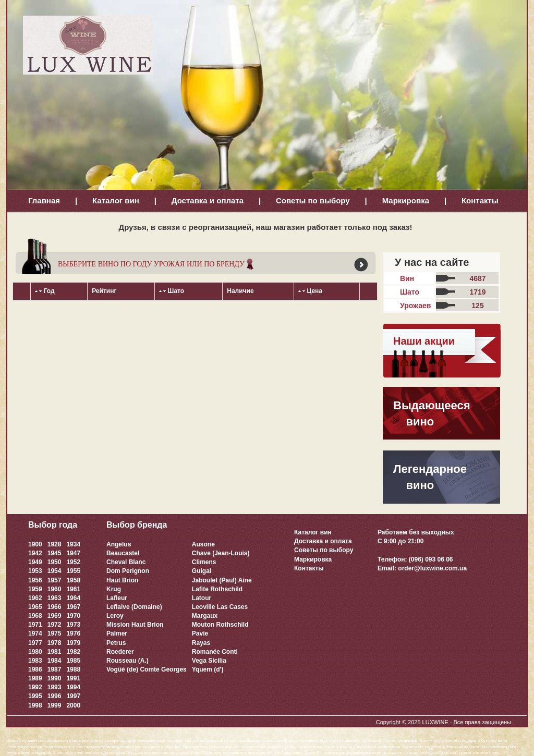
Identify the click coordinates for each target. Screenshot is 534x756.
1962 (35, 598)
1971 (35, 625)
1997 (73, 696)
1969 (54, 616)
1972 (54, 625)
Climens (204, 562)
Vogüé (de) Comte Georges (147, 669)
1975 (54, 633)
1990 (54, 678)
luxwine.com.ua (403, 753)
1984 (54, 661)
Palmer (117, 633)
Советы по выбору (313, 200)
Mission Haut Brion (135, 625)
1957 (54, 580)
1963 (54, 598)
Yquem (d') (208, 669)
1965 (35, 607)
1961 (73, 589)
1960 (54, 589)
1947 (73, 553)
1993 (54, 687)
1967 (73, 607)
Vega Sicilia (209, 661)
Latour (202, 598)
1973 (73, 625)
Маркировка (406, 200)
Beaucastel (123, 553)
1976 (73, 633)
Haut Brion (122, 580)
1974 (35, 633)
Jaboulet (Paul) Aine (222, 580)
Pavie (200, 633)
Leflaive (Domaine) (134, 607)
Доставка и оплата (208, 200)
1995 (35, 696)
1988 (73, 669)
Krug (114, 589)
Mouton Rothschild (220, 625)
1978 (54, 643)
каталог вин (220, 747)
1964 (73, 598)
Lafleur (117, 598)
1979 (73, 643)
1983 (35, 661)
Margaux (205, 616)
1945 (54, 553)
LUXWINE (435, 722)
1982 (73, 652)
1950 (54, 562)
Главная (44, 200)
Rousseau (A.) (128, 661)
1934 (73, 544)
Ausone (203, 544)
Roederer (120, 652)
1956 (35, 580)
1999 (54, 705)
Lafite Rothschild (217, 589)
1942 (35, 553)
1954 (54, 571)
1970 (73, 616)
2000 (73, 705)
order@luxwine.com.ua (432, 568)
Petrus (116, 643)
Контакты (480, 200)
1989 (35, 678)
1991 (73, 678)
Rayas (201, 643)
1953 (35, 571)
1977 (35, 643)
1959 (35, 589)
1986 (35, 669)
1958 (73, 580)
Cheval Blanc (126, 562)
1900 (35, 544)
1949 (35, 562)
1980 (35, 652)
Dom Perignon (128, 571)
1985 (73, 661)
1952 (73, 562)
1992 (35, 687)
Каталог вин (116, 200)
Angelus (119, 544)
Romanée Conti (215, 652)
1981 (54, 652)
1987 (54, 669)
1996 (54, 696)
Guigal (202, 571)
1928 (54, 544)
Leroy (115, 616)
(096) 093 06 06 (431, 559)
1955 (73, 571)
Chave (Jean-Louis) (221, 553)
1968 (35, 616)
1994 (73, 687)
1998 (35, 705)
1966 (54, 607)
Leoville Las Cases (220, 607)
